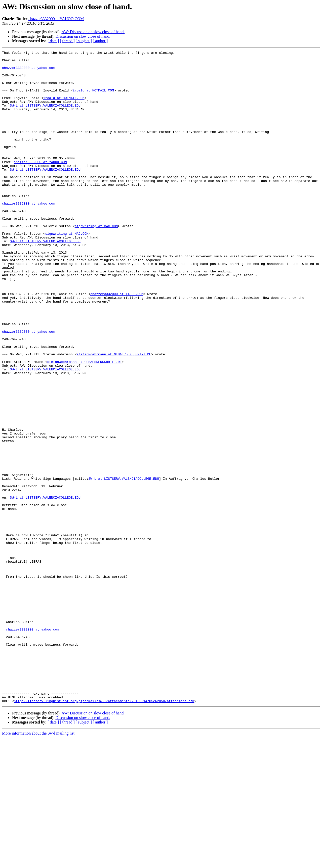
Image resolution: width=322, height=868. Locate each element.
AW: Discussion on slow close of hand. (93, 32)
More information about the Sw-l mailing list (38, 864)
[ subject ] (84, 41)
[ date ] (53, 41)
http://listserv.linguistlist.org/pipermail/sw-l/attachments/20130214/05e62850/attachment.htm (104, 831)
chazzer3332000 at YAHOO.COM (56, 19)
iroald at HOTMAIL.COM (93, 99)
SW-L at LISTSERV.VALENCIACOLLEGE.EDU (45, 117)
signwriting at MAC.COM (96, 261)
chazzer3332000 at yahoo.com (29, 71)
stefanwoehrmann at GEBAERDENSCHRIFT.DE (114, 415)
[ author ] (100, 41)
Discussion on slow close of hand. (83, 36)
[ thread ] (67, 41)
